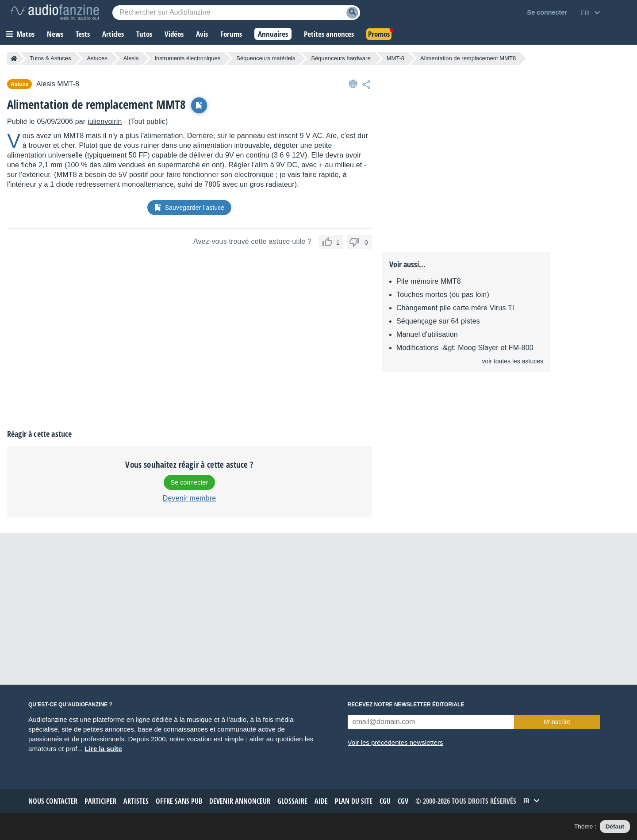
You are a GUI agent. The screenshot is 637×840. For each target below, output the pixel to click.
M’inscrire (557, 722)
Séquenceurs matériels (266, 58)
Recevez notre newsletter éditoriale (406, 705)
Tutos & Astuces (50, 58)
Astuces (97, 58)
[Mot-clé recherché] (236, 13)
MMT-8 (395, 58)
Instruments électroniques (187, 58)
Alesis (131, 58)
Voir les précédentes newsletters (395, 742)
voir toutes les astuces (512, 361)
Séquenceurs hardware (341, 58)
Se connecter (189, 482)
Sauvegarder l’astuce (190, 208)
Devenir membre (190, 498)
